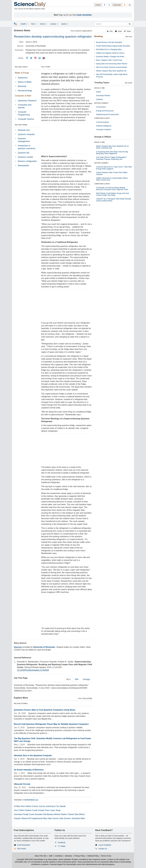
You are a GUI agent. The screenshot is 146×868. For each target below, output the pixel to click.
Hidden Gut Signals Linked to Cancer (110, 53)
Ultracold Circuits (22, 784)
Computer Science (26, 119)
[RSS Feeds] (125, 5)
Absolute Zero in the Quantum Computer (33, 755)
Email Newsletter (24, 845)
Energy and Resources (105, 111)
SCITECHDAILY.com (31, 800)
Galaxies (99, 99)
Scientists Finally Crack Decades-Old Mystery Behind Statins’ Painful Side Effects (49, 814)
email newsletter (84, 15)
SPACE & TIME (99, 88)
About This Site (41, 856)
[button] (110, 31)
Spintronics (23, 78)
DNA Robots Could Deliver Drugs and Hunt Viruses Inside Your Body (113, 194)
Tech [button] (34, 24)
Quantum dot (24, 153)
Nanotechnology (25, 91)
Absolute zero (24, 130)
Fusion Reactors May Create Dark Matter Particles (112, 173)
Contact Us (103, 849)
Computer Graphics (104, 130)
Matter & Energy (22, 73)
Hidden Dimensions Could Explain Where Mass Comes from (112, 179)
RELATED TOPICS (21, 67)
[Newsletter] (130, 5)
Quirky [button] (65, 24)
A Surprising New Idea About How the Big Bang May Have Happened (112, 153)
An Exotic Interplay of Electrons (29, 770)
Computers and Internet (25, 106)
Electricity (22, 86)
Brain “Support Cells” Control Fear (109, 60)
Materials (18, 647)
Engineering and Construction (107, 114)
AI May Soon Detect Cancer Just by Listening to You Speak (40, 806)
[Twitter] (31, 58)
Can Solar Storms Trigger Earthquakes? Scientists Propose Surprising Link (111, 158)
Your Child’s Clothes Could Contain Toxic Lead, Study (37, 810)
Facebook (62, 842)
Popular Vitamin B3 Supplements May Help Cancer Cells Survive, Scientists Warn (50, 818)
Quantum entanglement (24, 140)
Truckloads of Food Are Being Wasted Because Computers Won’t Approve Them (112, 189)
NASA (98, 92)
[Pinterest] (35, 58)
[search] (130, 24)
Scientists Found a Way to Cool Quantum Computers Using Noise (45, 710)
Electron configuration (27, 161)
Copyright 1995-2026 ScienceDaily (30, 859)
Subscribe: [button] (117, 5)
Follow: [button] (98, 5)
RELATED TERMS (21, 125)
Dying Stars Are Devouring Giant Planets (112, 64)
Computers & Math (23, 96)
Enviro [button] (43, 24)
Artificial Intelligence (104, 126)
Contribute (59, 856)
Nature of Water (25, 82)
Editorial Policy (93, 856)
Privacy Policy (80, 856)
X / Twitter (62, 846)
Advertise (68, 856)
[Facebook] (27, 58)
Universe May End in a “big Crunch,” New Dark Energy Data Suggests (114, 168)
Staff (51, 856)
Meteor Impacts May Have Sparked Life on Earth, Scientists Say (112, 147)
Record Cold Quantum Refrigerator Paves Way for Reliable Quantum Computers (51, 724)
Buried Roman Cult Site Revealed (109, 42)
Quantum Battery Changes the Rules (110, 57)
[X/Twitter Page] (109, 5)
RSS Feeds (22, 849)
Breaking (98, 36)
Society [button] (54, 24)
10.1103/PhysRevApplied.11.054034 (33, 670)
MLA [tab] (69, 679)
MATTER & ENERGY (101, 103)
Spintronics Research (27, 101)
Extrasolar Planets (103, 96)
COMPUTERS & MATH (102, 118)
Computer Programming (24, 113)
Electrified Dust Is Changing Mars (109, 49)
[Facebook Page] (105, 5)
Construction (101, 107)
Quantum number (26, 157)
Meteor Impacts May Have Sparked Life (111, 71)
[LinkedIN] (40, 58)
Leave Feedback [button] (105, 845)
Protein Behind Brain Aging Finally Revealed (113, 46)
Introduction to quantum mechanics (27, 147)
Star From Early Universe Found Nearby (111, 67)
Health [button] (24, 24)
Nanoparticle (23, 165)
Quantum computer (26, 134)
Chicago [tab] (86, 679)
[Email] (44, 58)
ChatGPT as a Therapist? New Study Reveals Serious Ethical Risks (114, 200)
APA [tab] (77, 679)
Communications (102, 122)
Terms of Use (106, 856)
